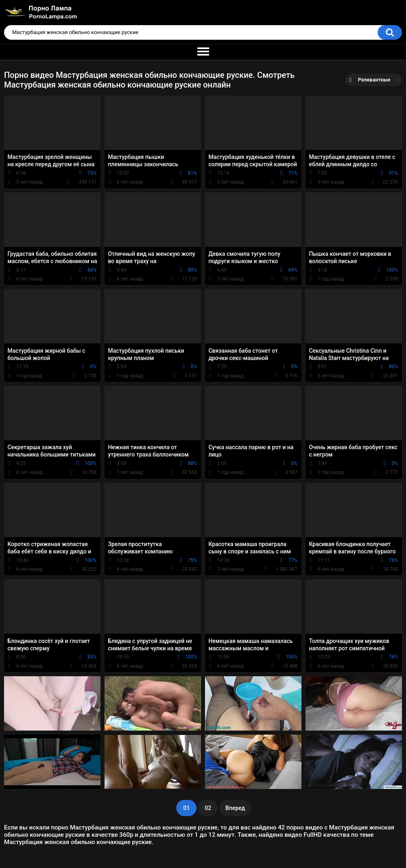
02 (208, 808)
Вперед (235, 808)
